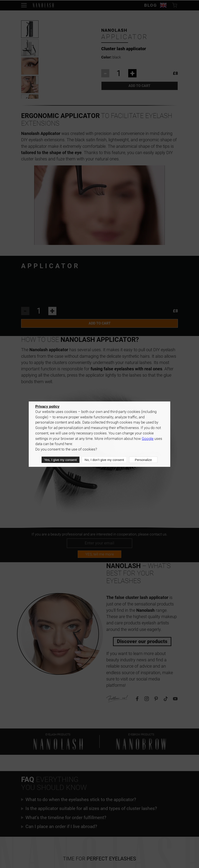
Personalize (143, 460)
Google (148, 439)
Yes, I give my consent (60, 460)
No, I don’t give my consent (104, 460)
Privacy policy (47, 407)
